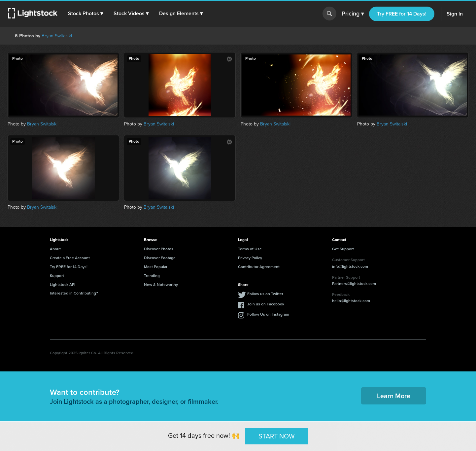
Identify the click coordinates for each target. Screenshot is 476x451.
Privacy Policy (250, 258)
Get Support (343, 249)
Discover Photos (159, 249)
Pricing (353, 14)
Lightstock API (63, 285)
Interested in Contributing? (74, 293)
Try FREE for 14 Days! (402, 14)
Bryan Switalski (57, 36)
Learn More (394, 396)
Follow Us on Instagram (268, 314)
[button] (85, 14)
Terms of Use (250, 249)
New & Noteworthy (161, 285)
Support (57, 276)
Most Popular (156, 267)
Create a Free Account (70, 258)
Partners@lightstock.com (354, 284)
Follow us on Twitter (265, 294)
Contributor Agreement (259, 267)
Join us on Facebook (266, 304)
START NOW (277, 436)
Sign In (455, 14)
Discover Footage (160, 258)
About (55, 249)
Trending (152, 276)
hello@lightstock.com (351, 301)
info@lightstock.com (350, 266)
